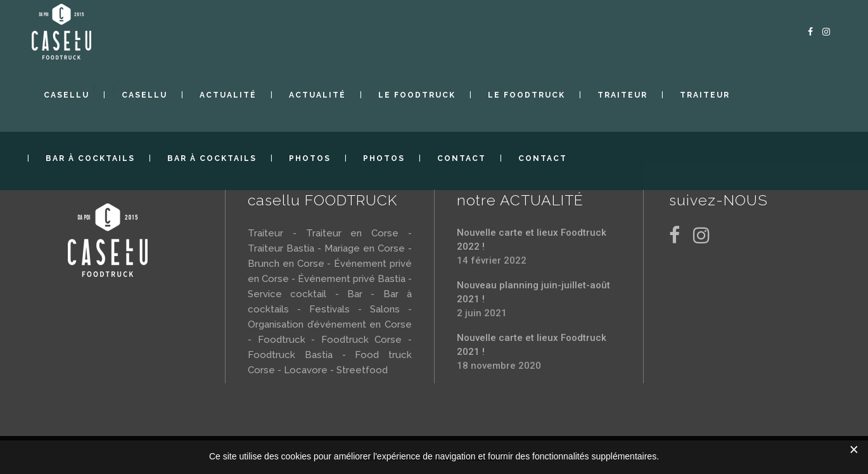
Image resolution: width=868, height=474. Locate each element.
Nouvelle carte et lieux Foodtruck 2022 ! (532, 240)
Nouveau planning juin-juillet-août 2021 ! (533, 292)
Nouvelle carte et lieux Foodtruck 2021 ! (532, 345)
